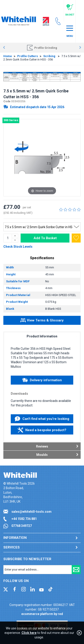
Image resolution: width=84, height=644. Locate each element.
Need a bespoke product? (42, 430)
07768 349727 (22, 526)
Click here (29, 633)
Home (8, 56)
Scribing (50, 56)
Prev (4, 48)
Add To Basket (45, 238)
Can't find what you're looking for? (42, 420)
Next (80, 48)
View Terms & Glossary (42, 321)
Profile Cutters (28, 56)
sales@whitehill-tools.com (31, 512)
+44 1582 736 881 (24, 519)
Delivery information (42, 380)
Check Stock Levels (18, 247)
